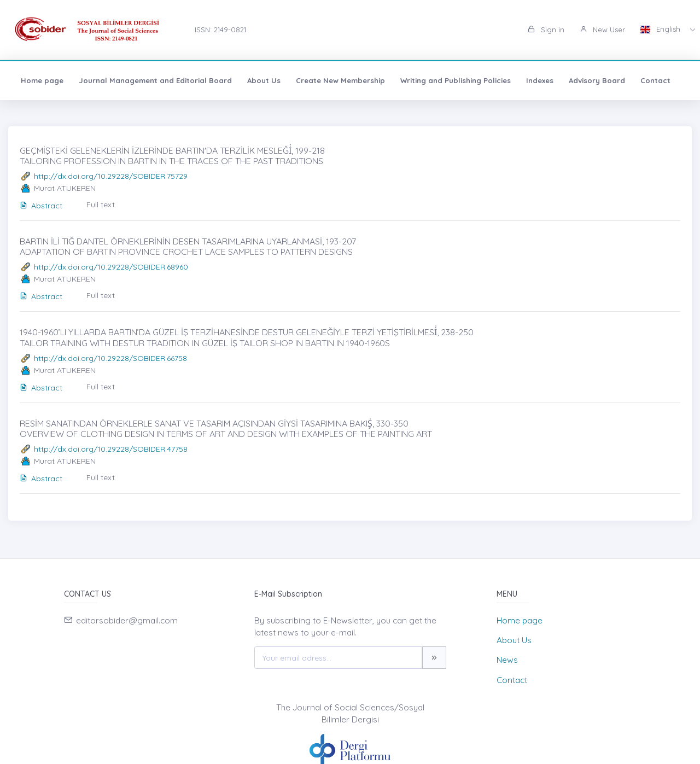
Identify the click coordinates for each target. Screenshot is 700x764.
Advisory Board (597, 80)
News (507, 660)
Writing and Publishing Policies (456, 80)
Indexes (540, 80)
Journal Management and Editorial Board (155, 80)
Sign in (546, 30)
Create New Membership (340, 80)
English (661, 29)
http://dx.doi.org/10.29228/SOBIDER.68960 (111, 267)
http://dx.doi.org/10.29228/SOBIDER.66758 (110, 358)
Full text (101, 205)
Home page (42, 80)
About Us (264, 80)
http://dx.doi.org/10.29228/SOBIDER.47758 (111, 449)
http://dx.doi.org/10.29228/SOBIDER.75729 (111, 176)
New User (602, 30)
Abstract (41, 206)
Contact (655, 80)
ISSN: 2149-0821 (220, 30)
